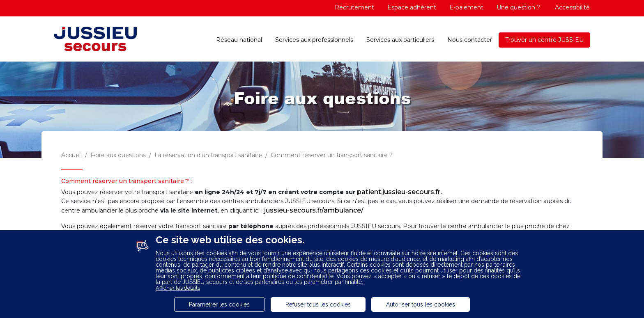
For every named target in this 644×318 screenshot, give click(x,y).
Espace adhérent (412, 7)
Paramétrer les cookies (219, 304)
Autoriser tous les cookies (421, 304)
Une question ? (518, 7)
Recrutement (354, 7)
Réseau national (239, 40)
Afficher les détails (178, 288)
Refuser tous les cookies (318, 304)
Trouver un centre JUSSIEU (544, 40)
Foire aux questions (118, 155)
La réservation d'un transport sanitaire (208, 155)
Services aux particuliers (400, 40)
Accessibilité (572, 7)
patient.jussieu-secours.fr (399, 192)
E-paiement (466, 7)
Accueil (71, 155)
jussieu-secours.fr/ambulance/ (314, 210)
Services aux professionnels (314, 40)
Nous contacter (470, 40)
